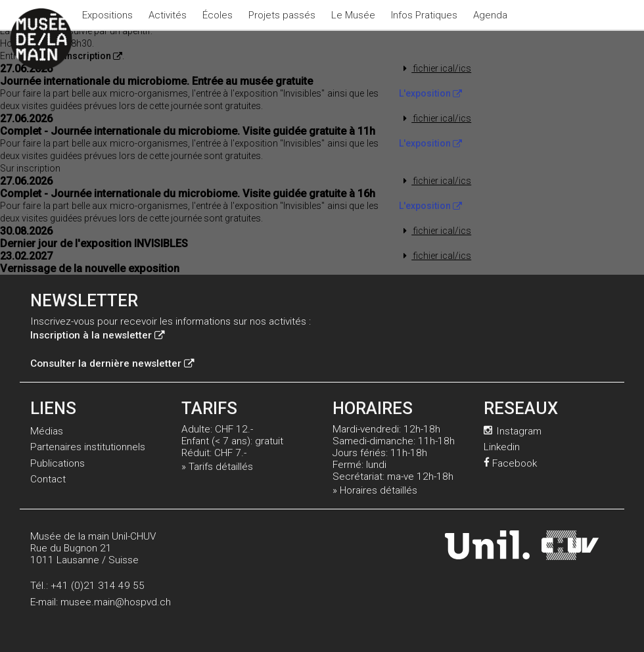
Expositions (107, 15)
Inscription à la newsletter (97, 335)
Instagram (513, 431)
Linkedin (502, 447)
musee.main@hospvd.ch (116, 602)
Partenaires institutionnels (88, 447)
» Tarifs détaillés (217, 467)
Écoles (218, 15)
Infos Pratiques (424, 15)
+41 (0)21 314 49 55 (98, 586)
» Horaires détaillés (375, 490)
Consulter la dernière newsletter (112, 363)
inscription (93, 56)
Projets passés (282, 15)
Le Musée (353, 15)
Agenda (490, 15)
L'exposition (430, 93)
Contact (48, 479)
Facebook (510, 463)
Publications (57, 463)
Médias (47, 431)
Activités (168, 15)
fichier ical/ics (435, 68)
